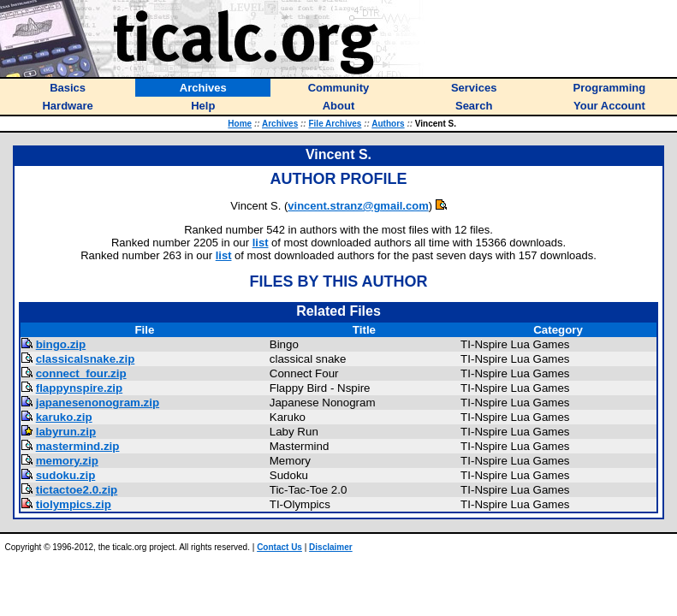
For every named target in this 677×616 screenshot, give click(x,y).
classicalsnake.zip (86, 359)
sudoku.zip (66, 475)
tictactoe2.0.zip (77, 490)
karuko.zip (64, 417)
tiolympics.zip (74, 504)
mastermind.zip (78, 446)
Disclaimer (331, 547)
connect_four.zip (81, 373)
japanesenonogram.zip (98, 403)
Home (240, 124)
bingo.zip (61, 344)
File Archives (335, 124)
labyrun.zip (66, 432)
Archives (280, 124)
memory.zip (67, 461)
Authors (388, 124)
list (261, 243)
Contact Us (279, 547)
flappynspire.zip (79, 388)
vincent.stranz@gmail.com (358, 206)
